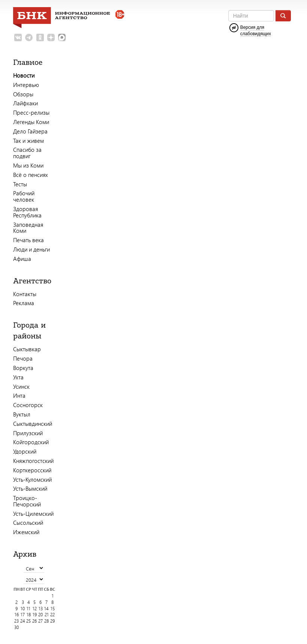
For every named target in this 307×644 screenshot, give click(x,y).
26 (34, 621)
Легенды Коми (31, 122)
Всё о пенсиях (31, 175)
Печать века (28, 240)
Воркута (23, 368)
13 (41, 609)
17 (23, 615)
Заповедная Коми (28, 228)
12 (35, 609)
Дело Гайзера (30, 131)
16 (17, 615)
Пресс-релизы (31, 112)
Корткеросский (32, 470)
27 (40, 621)
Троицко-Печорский (27, 501)
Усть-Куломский (32, 479)
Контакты (25, 294)
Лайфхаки (25, 103)
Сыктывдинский (33, 424)
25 (28, 621)
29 (52, 621)
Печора (23, 358)
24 (23, 621)
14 (46, 609)
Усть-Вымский (30, 488)
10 (23, 609)
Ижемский (26, 532)
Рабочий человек (24, 196)
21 (47, 615)
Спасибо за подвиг (27, 153)
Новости (24, 75)
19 (35, 615)
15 (53, 609)
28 (46, 621)
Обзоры (23, 94)
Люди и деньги (31, 249)
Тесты (20, 184)
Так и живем (28, 141)
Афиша (22, 259)
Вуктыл (22, 414)
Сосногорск (28, 405)
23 (16, 621)
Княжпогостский (33, 461)
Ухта (18, 377)
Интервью (26, 85)
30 (16, 627)
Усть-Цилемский (33, 514)
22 (52, 615)
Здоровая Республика (27, 212)
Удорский (25, 451)
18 (29, 615)
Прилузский (28, 433)
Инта (19, 395)
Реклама (24, 303)
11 (28, 609)
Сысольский (28, 523)
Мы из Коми (28, 165)
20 (40, 615)
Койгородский (31, 442)
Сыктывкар (27, 349)
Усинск (21, 386)
